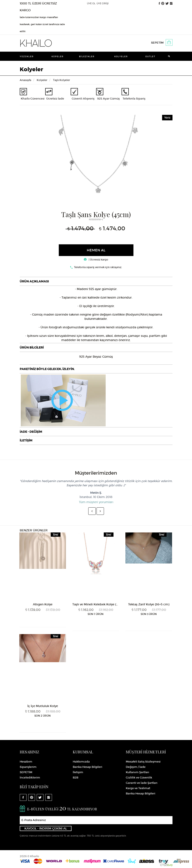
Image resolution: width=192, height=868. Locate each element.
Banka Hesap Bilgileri (88, 767)
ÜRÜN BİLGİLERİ (32, 347)
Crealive (166, 865)
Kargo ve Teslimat (138, 788)
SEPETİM (157, 43)
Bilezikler (87, 56)
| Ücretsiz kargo (96, 260)
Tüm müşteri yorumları (96, 502)
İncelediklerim (30, 778)
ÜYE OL (91, 3)
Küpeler (58, 56)
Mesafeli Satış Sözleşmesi (143, 762)
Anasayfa (25, 80)
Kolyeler (121, 56)
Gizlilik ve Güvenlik (139, 778)
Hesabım (26, 762)
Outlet (150, 56)
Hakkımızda (81, 762)
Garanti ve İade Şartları (142, 783)
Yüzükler (27, 56)
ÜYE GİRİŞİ (103, 3)
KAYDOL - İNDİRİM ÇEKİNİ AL (46, 828)
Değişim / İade (136, 767)
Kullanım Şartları (137, 772)
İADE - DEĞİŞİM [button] (31, 432)
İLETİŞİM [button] (26, 440)
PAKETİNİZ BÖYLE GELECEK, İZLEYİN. (47, 369)
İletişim (78, 772)
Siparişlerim (28, 767)
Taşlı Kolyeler (62, 80)
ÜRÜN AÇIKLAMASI (34, 281)
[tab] (96, 281)
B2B (76, 778)
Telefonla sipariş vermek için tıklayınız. (98, 267)
